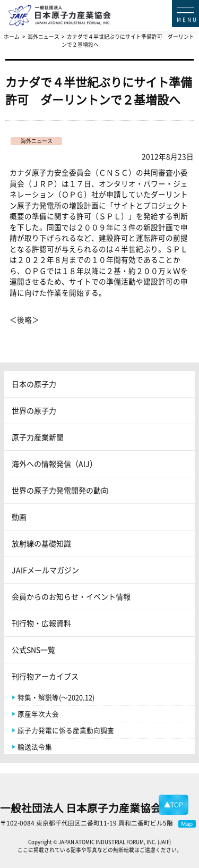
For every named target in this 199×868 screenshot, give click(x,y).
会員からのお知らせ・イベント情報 (71, 596)
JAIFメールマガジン (45, 570)
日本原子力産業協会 (104, 6)
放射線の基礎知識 (41, 543)
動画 (19, 517)
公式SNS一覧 (33, 650)
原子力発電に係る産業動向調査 (66, 730)
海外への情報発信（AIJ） (54, 464)
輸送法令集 (35, 747)
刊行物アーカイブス (45, 676)
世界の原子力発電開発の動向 (60, 490)
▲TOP (174, 805)
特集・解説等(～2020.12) (56, 697)
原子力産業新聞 (38, 437)
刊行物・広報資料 (41, 623)
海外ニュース (37, 141)
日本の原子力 (34, 384)
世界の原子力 (34, 410)
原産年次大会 (38, 714)
